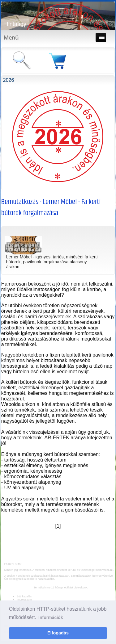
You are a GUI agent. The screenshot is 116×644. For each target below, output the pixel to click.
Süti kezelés (24, 596)
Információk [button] (51, 617)
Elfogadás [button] (58, 633)
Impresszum (24, 600)
